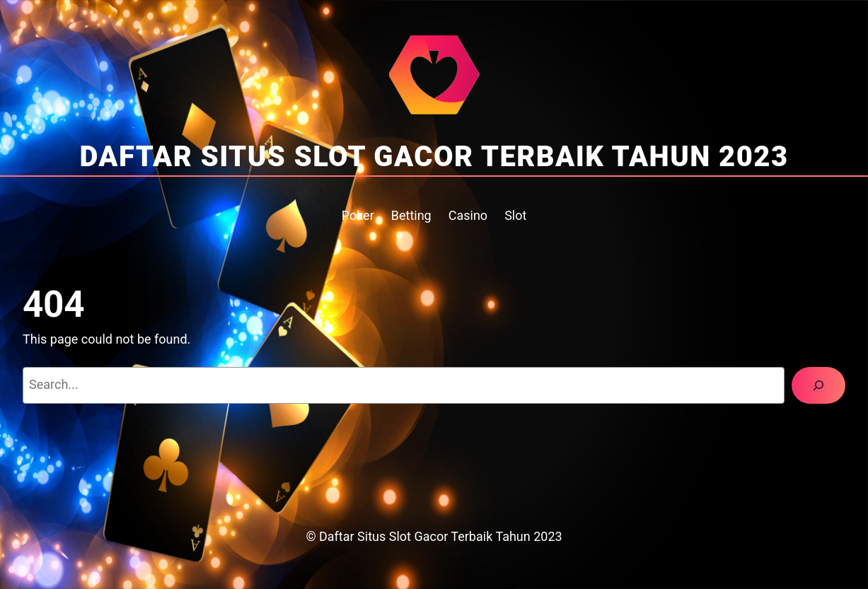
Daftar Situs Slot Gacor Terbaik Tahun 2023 (434, 157)
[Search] (818, 385)
